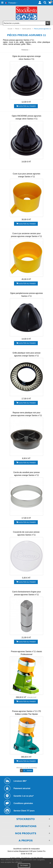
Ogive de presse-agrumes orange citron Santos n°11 (26, 58)
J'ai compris (24, 865)
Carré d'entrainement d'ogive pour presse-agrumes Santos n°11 (27, 593)
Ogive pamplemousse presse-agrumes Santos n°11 (27, 295)
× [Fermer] (50, 863)
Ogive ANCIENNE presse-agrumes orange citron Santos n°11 (26, 117)
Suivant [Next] (30, 770)
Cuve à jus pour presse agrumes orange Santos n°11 (26, 175)
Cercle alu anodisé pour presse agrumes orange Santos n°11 (26, 474)
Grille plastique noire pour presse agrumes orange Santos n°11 (27, 354)
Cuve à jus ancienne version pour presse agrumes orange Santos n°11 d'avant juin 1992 (27, 236)
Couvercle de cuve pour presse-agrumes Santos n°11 (27, 533)
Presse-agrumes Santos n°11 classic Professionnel (26, 653)
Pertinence (26, 50)
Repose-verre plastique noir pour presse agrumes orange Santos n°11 (27, 414)
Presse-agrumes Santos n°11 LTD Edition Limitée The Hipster (27, 713)
